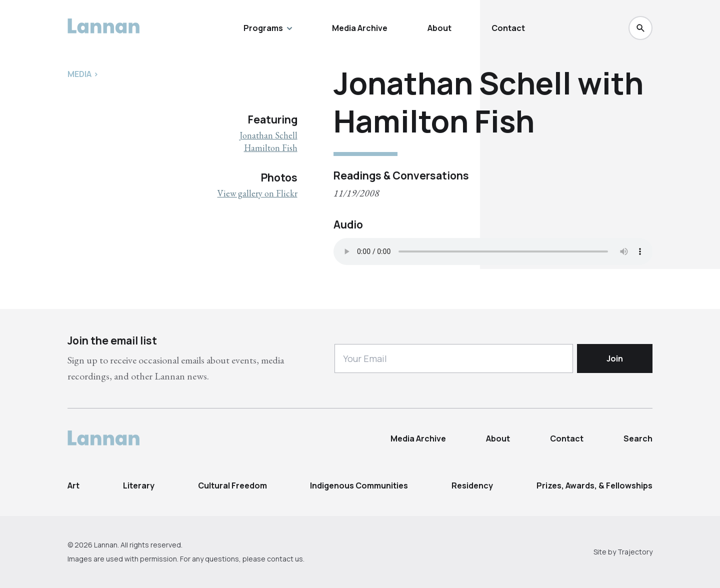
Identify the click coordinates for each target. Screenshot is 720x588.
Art (73, 485)
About (439, 28)
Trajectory (635, 552)
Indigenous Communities (359, 485)
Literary (139, 485)
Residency (472, 485)
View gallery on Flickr (257, 193)
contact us (285, 559)
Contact (508, 28)
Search (638, 438)
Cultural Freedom (232, 485)
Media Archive (360, 28)
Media (79, 74)
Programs (268, 28)
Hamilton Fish (271, 148)
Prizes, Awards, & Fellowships (594, 485)
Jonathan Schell (268, 135)
